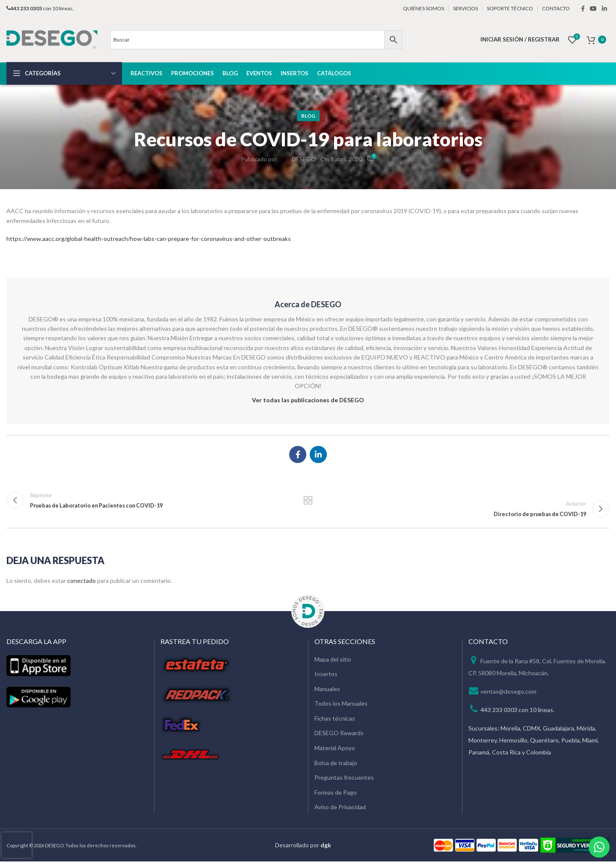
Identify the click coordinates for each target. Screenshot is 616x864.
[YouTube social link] (593, 9)
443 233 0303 (499, 712)
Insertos (326, 676)
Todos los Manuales (341, 706)
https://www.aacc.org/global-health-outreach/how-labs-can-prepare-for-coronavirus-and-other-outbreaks (149, 239)
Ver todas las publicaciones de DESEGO (308, 400)
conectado (81, 583)
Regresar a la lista (308, 502)
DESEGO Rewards (339, 735)
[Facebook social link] (583, 9)
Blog (308, 116)
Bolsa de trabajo (336, 765)
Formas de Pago (336, 795)
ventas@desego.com (508, 693)
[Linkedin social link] (604, 9)
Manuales (327, 691)
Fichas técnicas (335, 721)
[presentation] (17, 845)
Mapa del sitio (333, 661)
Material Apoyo (335, 750)
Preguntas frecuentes (344, 780)
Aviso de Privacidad (340, 809)
